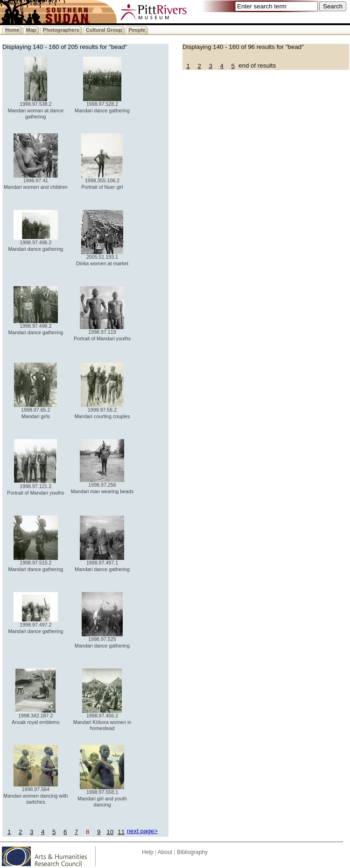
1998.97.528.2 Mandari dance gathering (102, 105)
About (165, 852)
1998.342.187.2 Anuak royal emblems (35, 716)
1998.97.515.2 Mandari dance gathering (35, 563)
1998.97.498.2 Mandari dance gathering (35, 327)
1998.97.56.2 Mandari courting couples (102, 410)
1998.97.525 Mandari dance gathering (102, 640)
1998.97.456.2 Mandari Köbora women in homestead (102, 720)
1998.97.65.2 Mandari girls (35, 410)
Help (148, 852)
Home (12, 30)
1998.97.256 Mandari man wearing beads (102, 486)
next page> (142, 831)
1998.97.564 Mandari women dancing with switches (35, 793)
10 (110, 832)
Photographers (61, 30)
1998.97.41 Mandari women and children (36, 181)
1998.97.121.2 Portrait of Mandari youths (35, 487)
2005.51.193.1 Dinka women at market (102, 258)
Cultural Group (104, 30)
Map (31, 30)
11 (121, 832)
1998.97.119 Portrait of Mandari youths (102, 333)
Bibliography (192, 852)
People (137, 30)
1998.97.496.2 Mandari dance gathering (35, 243)
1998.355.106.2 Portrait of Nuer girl (102, 181)
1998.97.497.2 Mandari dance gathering (35, 625)
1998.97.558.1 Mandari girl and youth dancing (102, 796)
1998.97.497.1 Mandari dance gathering (102, 563)
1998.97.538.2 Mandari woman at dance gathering (36, 108)
